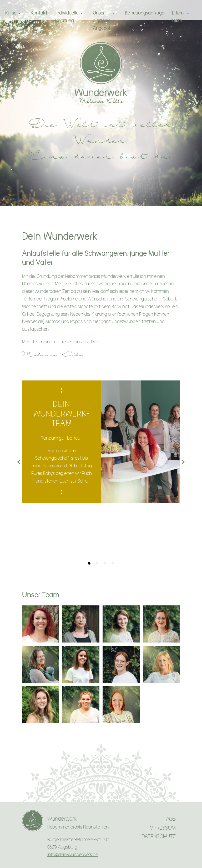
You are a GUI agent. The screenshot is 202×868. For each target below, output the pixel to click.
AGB (171, 819)
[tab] (89, 563)
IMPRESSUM (162, 828)
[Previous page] (19, 463)
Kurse (11, 13)
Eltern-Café (178, 17)
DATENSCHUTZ (159, 837)
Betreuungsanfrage (145, 13)
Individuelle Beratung (67, 17)
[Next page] (183, 463)
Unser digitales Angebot (102, 20)
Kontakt (39, 13)
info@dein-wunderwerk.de (73, 855)
